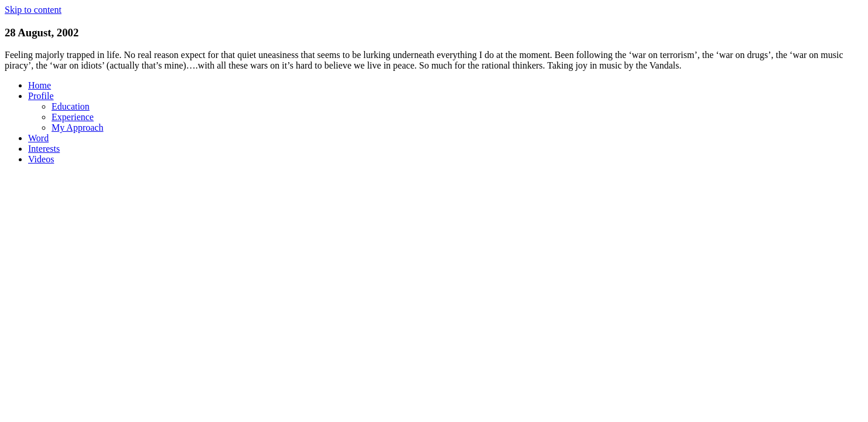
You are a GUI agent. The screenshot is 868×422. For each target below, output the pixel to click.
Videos (41, 159)
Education (71, 106)
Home (40, 85)
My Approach (77, 127)
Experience (73, 117)
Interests (44, 149)
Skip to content (33, 10)
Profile (41, 96)
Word (38, 138)
